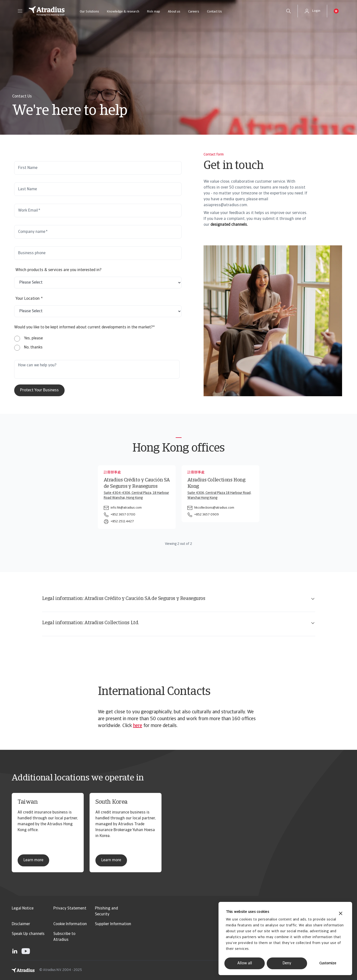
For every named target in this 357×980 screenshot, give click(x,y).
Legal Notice (23, 908)
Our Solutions (89, 12)
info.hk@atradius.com (126, 508)
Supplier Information (113, 924)
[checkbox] (29, 343)
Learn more (33, 860)
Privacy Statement (70, 908)
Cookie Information (70, 924)
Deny (287, 963)
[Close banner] (341, 914)
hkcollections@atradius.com (214, 508)
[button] (20, 11)
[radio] (29, 339)
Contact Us (214, 12)
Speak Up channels (28, 934)
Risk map (154, 12)
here (138, 726)
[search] (288, 11)
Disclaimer (21, 924)
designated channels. (229, 225)
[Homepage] (47, 11)
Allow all (245, 963)
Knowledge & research (123, 12)
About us (174, 12)
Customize (328, 963)
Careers (194, 12)
